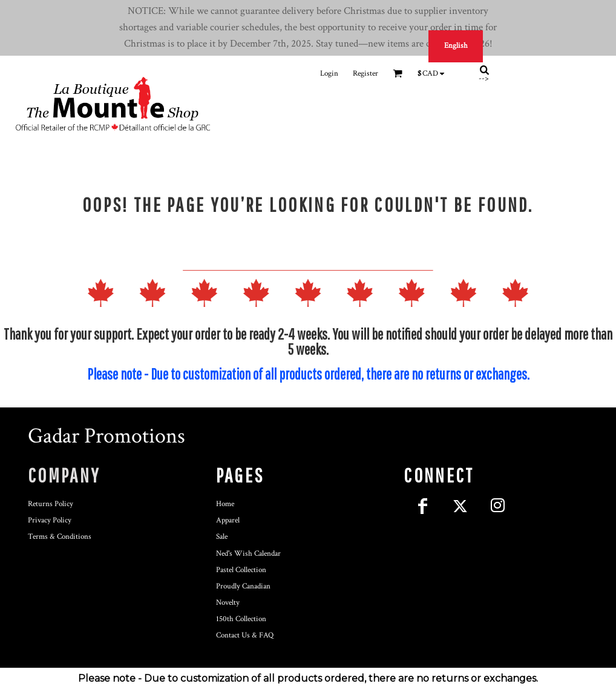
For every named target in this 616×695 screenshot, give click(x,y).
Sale (222, 537)
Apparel (228, 520)
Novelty (228, 603)
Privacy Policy (50, 520)
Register (365, 74)
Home (225, 504)
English (456, 46)
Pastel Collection (241, 570)
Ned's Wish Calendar (248, 554)
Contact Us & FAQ (245, 635)
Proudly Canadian (243, 586)
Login (329, 74)
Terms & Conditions (60, 537)
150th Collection (241, 619)
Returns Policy (51, 504)
